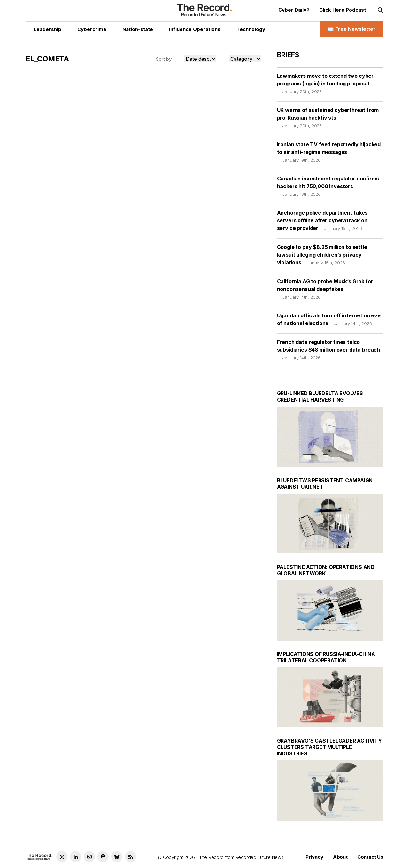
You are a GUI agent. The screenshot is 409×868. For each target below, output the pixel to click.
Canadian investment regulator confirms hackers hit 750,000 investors (328, 186)
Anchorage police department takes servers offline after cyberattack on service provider (322, 220)
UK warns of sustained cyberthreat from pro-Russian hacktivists (328, 118)
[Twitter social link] (62, 857)
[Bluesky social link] (117, 857)
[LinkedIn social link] (76, 857)
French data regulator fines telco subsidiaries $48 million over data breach (328, 350)
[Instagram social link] (89, 857)
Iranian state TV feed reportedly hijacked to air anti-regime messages (329, 152)
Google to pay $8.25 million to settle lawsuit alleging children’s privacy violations (322, 255)
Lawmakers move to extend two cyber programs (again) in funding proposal (325, 84)
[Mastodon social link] (103, 857)
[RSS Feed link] (131, 857)
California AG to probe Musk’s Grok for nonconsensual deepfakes (325, 289)
